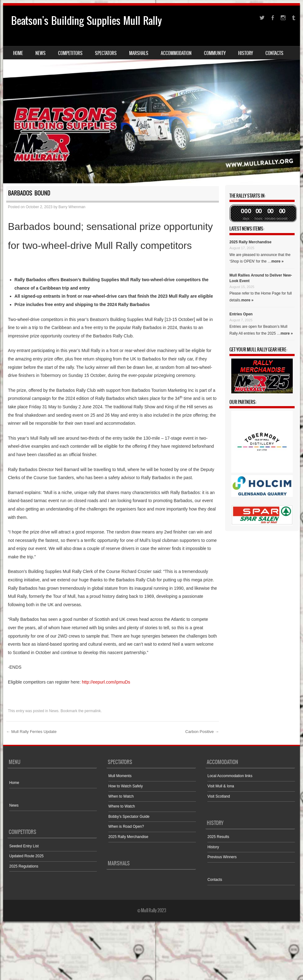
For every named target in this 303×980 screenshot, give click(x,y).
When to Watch (121, 796)
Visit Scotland (219, 796)
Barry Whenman (72, 207)
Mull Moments (120, 776)
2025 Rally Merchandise (250, 242)
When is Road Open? (126, 827)
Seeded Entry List (24, 846)
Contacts (274, 53)
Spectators (106, 53)
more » (277, 261)
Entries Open (241, 314)
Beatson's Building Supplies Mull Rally (86, 21)
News (41, 53)
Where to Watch (122, 806)
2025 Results (218, 837)
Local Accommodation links (230, 776)
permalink (93, 711)
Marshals (139, 53)
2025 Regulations (24, 866)
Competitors (70, 53)
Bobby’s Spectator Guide (129, 817)
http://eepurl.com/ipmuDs (106, 682)
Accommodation (176, 53)
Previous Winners (222, 857)
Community (215, 53)
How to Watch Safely (126, 786)
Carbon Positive (202, 732)
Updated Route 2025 (27, 856)
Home (18, 53)
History (246, 53)
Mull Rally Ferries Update (32, 732)
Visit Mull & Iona (221, 786)
